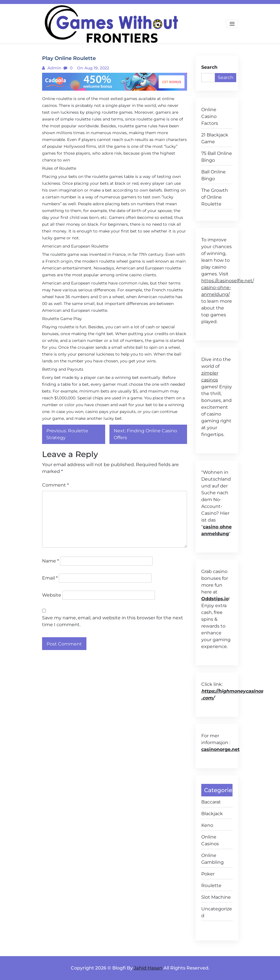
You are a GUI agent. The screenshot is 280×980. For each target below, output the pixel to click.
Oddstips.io (215, 599)
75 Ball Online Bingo (217, 157)
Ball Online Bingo (213, 175)
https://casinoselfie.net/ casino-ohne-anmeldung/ (228, 287)
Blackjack (212, 814)
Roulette (211, 885)
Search (209, 67)
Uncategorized (217, 912)
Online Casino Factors (210, 116)
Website (52, 595)
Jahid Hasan (148, 968)
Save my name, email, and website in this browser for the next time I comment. (113, 621)
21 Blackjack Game (215, 138)
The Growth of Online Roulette (215, 197)
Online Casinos (210, 840)
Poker (208, 874)
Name (50, 561)
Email (50, 578)
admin (54, 68)
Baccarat (211, 802)
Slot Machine (216, 897)
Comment (55, 485)
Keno (207, 825)
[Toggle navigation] (232, 24)
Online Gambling (212, 859)
